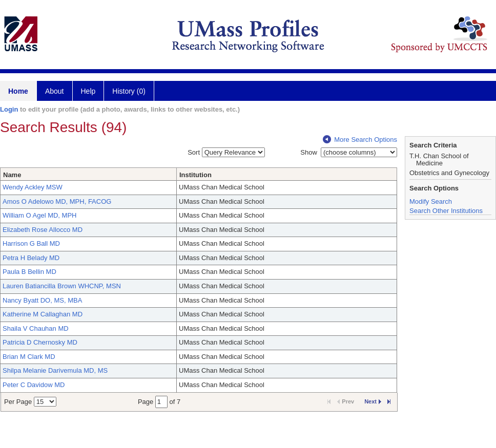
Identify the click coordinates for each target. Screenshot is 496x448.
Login (9, 109)
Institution (195, 175)
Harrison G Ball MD (31, 243)
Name (12, 175)
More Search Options (360, 140)
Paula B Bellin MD (29, 272)
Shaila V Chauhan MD (36, 328)
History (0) (129, 91)
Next (373, 401)
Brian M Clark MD (29, 357)
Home (18, 91)
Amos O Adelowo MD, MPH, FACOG (57, 201)
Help (88, 91)
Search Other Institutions (446, 211)
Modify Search (431, 201)
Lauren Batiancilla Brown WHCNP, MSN (62, 286)
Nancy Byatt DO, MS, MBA (42, 300)
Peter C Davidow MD (34, 385)
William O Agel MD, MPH (39, 215)
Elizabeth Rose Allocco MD (43, 230)
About (55, 91)
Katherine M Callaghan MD (43, 314)
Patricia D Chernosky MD (40, 342)
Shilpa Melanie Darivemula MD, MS (55, 370)
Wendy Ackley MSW (33, 187)
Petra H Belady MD (31, 258)
